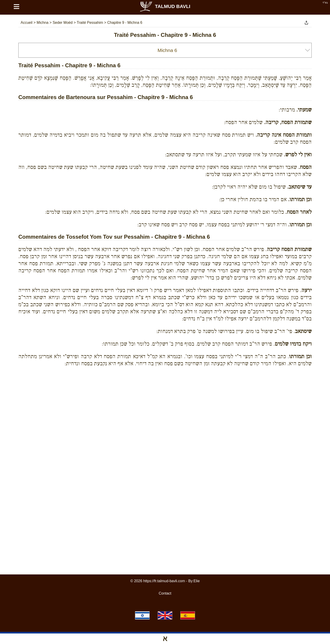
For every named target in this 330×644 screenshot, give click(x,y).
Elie (197, 581)
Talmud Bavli (165, 6)
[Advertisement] (165, 391)
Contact (165, 593)
